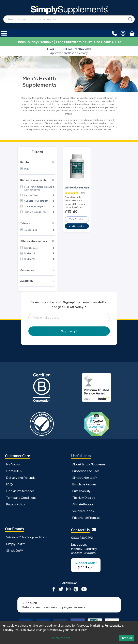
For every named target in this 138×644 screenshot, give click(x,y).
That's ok (126, 638)
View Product (77, 219)
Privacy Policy (16, 504)
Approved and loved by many (69, 51)
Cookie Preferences (20, 491)
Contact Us (14, 471)
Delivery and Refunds (21, 478)
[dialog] (69, 633)
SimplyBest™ (16, 544)
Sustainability (81, 491)
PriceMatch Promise (86, 518)
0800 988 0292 (82, 538)
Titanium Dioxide (84, 498)
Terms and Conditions (21, 498)
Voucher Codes (83, 511)
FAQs (10, 484)
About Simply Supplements (91, 464)
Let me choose (60, 638)
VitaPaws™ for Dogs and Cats (27, 537)
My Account (14, 464)
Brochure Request (85, 484)
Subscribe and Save (86, 471)
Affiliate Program (84, 504)
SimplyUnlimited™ (85, 478)
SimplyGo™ (15, 550)
